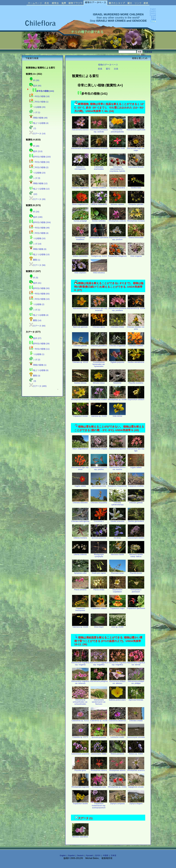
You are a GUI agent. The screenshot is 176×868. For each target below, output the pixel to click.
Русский (89, 855)
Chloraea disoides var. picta (136, 327)
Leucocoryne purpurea (80, 753)
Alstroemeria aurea (80, 307)
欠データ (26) (37, 199)
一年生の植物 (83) (39, 294)
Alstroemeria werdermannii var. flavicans (99, 701)
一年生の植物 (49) (39, 228)
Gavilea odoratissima (136, 361)
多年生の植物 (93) (39, 288)
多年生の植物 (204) (40, 222)
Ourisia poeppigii (80, 220)
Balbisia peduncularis (117, 699)
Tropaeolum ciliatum (99, 607)
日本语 (114, 855)
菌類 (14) (35, 320)
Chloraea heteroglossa (80, 520)
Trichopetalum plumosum (136, 590)
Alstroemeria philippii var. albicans (117, 681)
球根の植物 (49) (38, 118)
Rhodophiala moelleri (99, 399)
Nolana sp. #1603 (136, 753)
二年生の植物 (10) (39, 299)
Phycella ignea (80, 769)
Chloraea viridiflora (99, 187)
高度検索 (148, 52)
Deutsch (80, 855)
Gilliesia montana (80, 537)
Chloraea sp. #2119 (80, 361)
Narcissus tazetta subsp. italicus (136, 555)
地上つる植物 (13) (39, 254)
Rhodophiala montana (136, 220)
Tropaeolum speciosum (136, 607)
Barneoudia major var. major (136, 148)
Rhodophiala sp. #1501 (117, 786)
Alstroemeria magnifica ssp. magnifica (99, 663)
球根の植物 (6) (38, 249)
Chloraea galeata (80, 345)
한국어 (98, 855)
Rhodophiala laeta (99, 786)
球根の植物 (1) (38, 365)
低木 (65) (35, 86)
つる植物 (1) (37, 354)
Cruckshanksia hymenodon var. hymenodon (99, 363)
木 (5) (34, 278)
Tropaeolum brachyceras (80, 608)
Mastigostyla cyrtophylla (99, 555)
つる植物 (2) (37, 304)
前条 (100, 69)
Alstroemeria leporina (117, 448)
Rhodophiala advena (99, 769)
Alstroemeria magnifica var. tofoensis (80, 681)
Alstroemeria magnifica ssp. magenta (80, 663)
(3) (33, 381)
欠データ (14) (37, 134)
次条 (116, 69)
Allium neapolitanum (80, 448)
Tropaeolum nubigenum (117, 255)
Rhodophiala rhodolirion (80, 238)
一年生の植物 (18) (39, 96)
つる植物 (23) (37, 173)
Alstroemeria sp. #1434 (136, 307)
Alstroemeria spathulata (136, 129)
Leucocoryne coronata (136, 736)
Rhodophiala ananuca (136, 769)
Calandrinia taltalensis (117, 720)
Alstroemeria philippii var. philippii (136, 681)
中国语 (106, 855)
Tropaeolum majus (117, 607)
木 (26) (34, 80)
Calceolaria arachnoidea (99, 167)
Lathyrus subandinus (99, 203)
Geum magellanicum (80, 203)
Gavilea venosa (80, 382)
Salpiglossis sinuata (136, 786)
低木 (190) (36, 217)
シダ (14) (35, 244)
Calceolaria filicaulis (136, 166)
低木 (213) (36, 151)
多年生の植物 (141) (43, 91)
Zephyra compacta (117, 803)
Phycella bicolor (136, 572)
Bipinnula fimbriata (136, 699)
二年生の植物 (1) (39, 102)
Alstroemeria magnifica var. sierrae (136, 663)
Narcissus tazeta (117, 554)
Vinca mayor (99, 626)
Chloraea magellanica (80, 187)
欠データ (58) (37, 265)
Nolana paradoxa (117, 753)
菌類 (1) (35, 260)
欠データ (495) (38, 386)
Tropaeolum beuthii (80, 803)
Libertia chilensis (80, 554)
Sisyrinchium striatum (136, 399)
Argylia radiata (136, 466)
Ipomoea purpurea (99, 537)
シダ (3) (35, 178)
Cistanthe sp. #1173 (80, 736)
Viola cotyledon (80, 272)
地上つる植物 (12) (39, 189)
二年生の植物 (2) (39, 167)
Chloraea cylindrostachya (117, 503)
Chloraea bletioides (80, 502)
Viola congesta (136, 255)
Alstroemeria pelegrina (99, 680)
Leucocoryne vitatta (99, 753)
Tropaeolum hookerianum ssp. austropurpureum (99, 805)
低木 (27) (35, 338)
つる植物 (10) (37, 238)
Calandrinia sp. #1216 (99, 720)
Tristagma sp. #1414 (99, 255)
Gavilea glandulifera (136, 520)
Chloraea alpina (99, 326)
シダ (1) (35, 112)
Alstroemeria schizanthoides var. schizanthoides (80, 701)
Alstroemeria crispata (99, 448)
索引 (108, 69)
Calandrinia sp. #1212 (80, 720)
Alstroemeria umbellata (80, 147)
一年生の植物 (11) (39, 349)
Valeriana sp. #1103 (99, 415)
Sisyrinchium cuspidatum (117, 590)
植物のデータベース (108, 65)
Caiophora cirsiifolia (136, 485)
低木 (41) (35, 283)
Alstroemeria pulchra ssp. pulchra (99, 468)
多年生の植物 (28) (39, 344)
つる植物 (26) (37, 107)
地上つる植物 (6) (39, 370)
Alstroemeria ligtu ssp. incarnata (99, 308)
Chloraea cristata (117, 326)
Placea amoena (80, 589)
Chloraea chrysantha (99, 502)
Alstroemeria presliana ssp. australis (99, 130)
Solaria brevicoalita (136, 237)
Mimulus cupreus (117, 203)
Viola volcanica (99, 272)
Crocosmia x (99, 520)
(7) (33, 128)
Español (71, 855)
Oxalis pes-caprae (99, 572)
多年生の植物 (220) (40, 157)
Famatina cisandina (117, 187)
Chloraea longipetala (117, 345)
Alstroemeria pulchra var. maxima (117, 468)
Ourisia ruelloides (99, 220)
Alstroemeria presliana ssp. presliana (117, 308)
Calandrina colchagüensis (80, 167)
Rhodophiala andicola (117, 220)
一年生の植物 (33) (39, 162)
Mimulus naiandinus (80, 836)
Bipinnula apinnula (80, 326)
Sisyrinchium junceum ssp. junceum (117, 238)
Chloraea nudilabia (136, 345)
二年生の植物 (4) (39, 233)
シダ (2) (35, 360)
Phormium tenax (117, 572)
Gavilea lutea (136, 187)
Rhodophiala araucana (80, 399)
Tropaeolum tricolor (80, 415)
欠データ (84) (37, 326)
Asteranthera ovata (117, 147)
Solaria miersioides (80, 255)
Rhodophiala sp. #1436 (117, 399)
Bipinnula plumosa (99, 485)
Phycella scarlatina (136, 382)
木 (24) (34, 212)
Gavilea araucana (117, 520)
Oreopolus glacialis (136, 203)
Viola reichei (117, 415)
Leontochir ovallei (117, 736)
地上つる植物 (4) (39, 123)
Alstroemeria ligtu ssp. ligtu (136, 449)
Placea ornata (99, 589)
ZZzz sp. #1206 (117, 626)
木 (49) (34, 146)
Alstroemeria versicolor (99, 147)
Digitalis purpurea (117, 361)
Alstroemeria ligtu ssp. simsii (80, 468)
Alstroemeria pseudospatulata (117, 130)
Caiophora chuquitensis (117, 485)
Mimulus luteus (99, 382)
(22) (33, 194)
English (63, 855)
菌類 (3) (35, 376)
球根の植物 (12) (38, 183)
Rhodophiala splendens (99, 237)
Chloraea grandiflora (99, 345)
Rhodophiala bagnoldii (80, 786)
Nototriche (117, 382)
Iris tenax (117, 537)
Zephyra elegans (136, 803)
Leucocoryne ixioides (136, 537)
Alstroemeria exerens (80, 129)
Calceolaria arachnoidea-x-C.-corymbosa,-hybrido (117, 168)
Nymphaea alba (80, 572)
